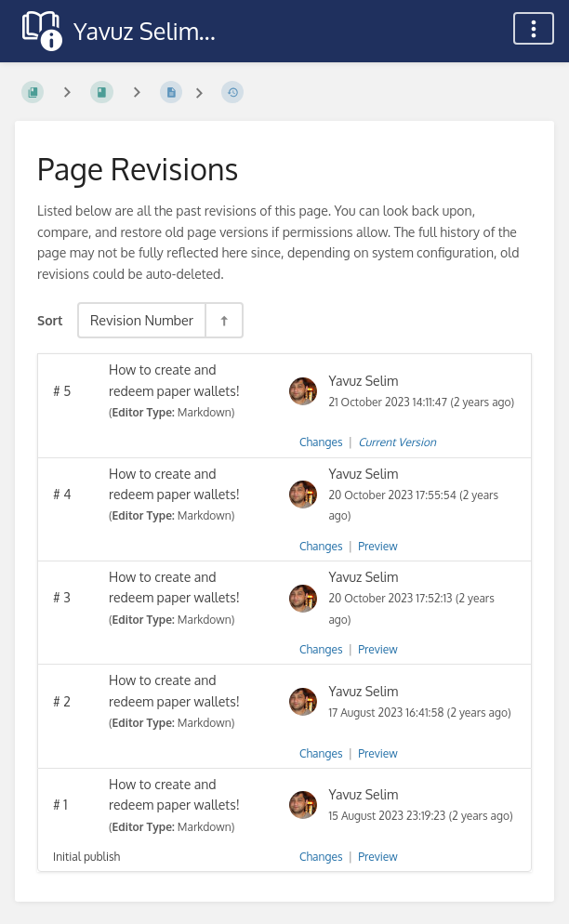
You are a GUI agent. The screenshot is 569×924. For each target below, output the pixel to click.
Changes (321, 442)
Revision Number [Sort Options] (142, 320)
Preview (377, 546)
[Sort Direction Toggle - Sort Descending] (223, 320)
